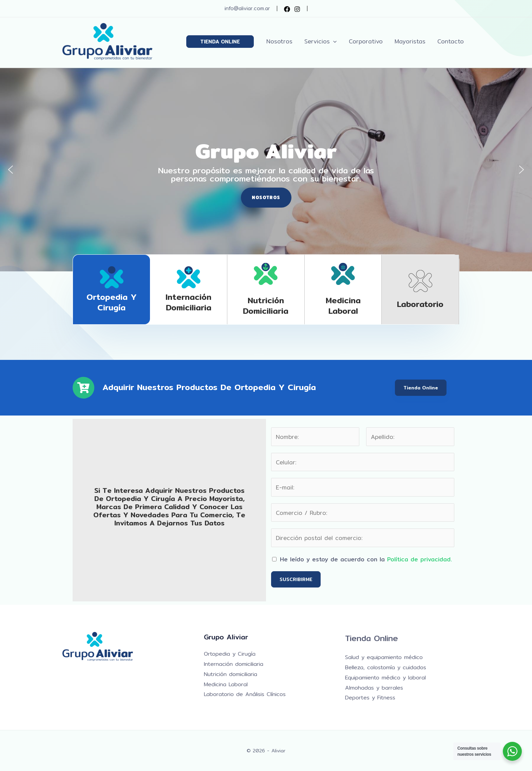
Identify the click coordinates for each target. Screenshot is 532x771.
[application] (335, 41)
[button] (222, 42)
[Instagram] (297, 9)
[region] (266, 170)
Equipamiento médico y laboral (385, 678)
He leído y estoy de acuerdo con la (366, 559)
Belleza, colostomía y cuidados (386, 667)
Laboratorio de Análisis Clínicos (245, 694)
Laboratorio (420, 304)
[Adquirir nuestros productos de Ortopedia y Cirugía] (83, 388)
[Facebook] (287, 9)
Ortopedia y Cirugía (112, 302)
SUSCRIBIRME (296, 579)
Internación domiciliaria (188, 302)
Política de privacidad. (420, 559)
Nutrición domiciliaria (266, 305)
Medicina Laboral (226, 684)
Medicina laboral (343, 305)
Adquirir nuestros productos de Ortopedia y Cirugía (209, 387)
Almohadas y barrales (374, 688)
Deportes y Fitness (370, 698)
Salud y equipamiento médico (384, 657)
